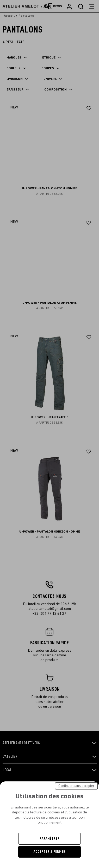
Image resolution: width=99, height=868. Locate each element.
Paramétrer (50, 839)
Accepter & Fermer (49, 852)
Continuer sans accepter (76, 786)
